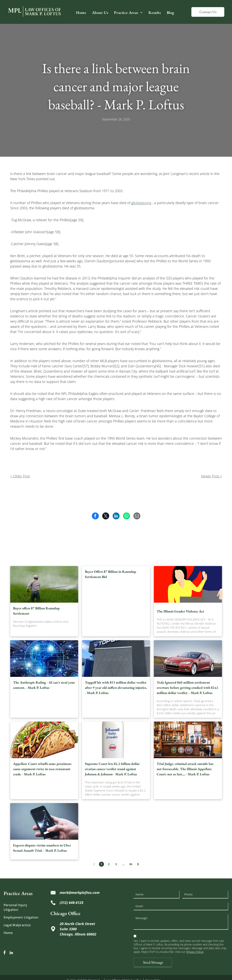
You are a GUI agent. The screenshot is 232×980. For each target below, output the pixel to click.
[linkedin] (11, 953)
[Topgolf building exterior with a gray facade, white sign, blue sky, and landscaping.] (116, 659)
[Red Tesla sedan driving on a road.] (188, 659)
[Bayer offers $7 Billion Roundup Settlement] (44, 584)
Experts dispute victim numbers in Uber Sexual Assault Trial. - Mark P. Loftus (42, 848)
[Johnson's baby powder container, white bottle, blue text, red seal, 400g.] (116, 740)
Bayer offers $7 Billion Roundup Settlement (36, 611)
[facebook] (5, 953)
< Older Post (20, 476)
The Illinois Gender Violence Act (180, 611)
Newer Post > (211, 476)
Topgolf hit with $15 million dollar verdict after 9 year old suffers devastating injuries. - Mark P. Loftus (116, 688)
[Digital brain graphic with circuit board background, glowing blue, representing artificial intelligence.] (44, 659)
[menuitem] (81, 13)
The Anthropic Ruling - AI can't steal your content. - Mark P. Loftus (44, 685)
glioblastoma (141, 203)
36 (131, 864)
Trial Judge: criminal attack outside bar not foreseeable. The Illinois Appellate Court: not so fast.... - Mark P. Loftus (185, 769)
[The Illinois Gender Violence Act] (188, 584)
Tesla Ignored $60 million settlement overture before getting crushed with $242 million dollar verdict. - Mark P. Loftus (188, 688)
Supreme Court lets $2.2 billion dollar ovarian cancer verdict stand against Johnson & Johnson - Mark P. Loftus (112, 769)
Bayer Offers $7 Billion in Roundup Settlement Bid (111, 574)
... (123, 864)
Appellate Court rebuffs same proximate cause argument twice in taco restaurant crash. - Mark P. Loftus (42, 769)
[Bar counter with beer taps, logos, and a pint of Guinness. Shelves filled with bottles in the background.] (188, 740)
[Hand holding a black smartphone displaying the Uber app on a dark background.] (44, 821)
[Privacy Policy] (195, 952)
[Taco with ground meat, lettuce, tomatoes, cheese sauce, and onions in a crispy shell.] (44, 740)
